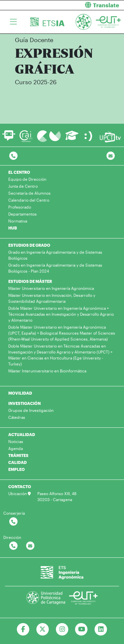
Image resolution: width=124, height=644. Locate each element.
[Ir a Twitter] (42, 629)
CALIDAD (18, 462)
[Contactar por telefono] (13, 156)
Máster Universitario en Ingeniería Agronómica (51, 288)
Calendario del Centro (29, 200)
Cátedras (17, 417)
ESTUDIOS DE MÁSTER (30, 281)
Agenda (16, 448)
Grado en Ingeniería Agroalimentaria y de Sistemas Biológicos (55, 255)
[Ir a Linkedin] (101, 629)
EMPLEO (17, 469)
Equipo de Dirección (27, 179)
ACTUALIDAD (22, 434)
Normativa (18, 221)
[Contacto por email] (111, 156)
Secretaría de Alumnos (29, 193)
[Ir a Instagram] (62, 629)
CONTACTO (20, 486)
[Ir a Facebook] (23, 629)
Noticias (16, 441)
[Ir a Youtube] (82, 629)
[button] (96, 5)
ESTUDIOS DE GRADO (29, 245)
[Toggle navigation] (13, 22)
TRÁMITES (18, 455)
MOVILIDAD (20, 393)
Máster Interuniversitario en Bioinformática (47, 371)
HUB (13, 228)
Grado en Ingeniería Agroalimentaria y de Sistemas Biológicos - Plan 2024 (55, 268)
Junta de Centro (23, 186)
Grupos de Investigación (31, 410)
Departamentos (22, 214)
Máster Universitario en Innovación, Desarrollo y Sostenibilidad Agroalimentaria (52, 298)
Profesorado (20, 207)
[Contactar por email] (30, 546)
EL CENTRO (19, 172)
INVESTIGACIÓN (24, 403)
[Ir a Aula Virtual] (72, 138)
